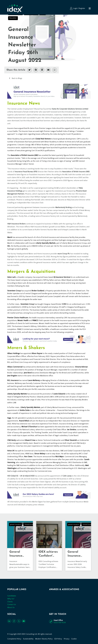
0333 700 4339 (60, 623)
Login (76, 8)
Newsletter (13, 18)
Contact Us (12, 605)
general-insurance (15, 524)
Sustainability (28, 639)
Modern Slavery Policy (44, 639)
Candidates (12, 596)
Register (82, 8)
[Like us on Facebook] (14, 621)
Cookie (74, 639)
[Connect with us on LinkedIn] (9, 621)
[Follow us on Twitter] (19, 621)
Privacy (67, 639)
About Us (11, 607)
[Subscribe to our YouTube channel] (24, 621)
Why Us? (11, 599)
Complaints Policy (14, 639)
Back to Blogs (17, 78)
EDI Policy (58, 639)
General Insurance (30, 524)
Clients (10, 602)
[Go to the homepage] (15, 8)
